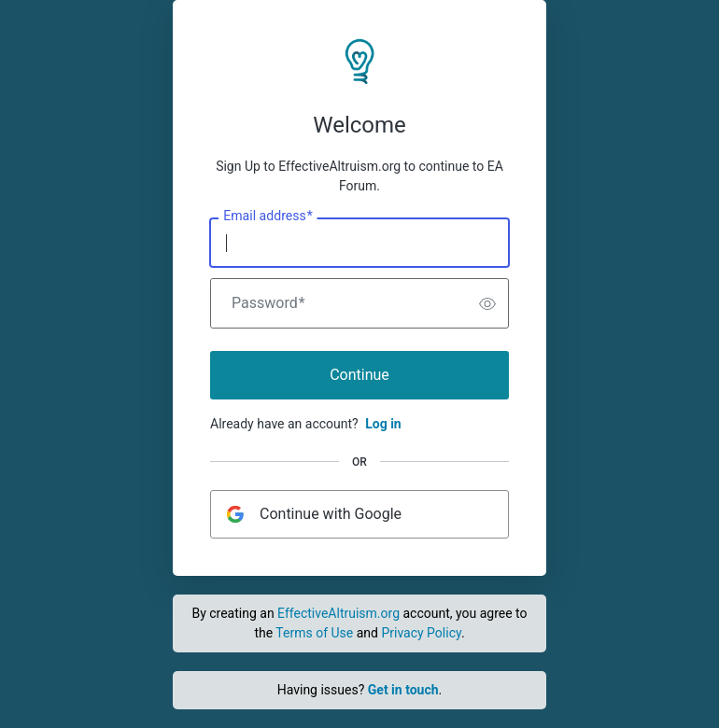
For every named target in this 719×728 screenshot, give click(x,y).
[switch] (487, 303)
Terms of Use (314, 633)
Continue (359, 375)
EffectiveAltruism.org (338, 613)
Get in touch (403, 690)
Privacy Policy (421, 633)
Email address (268, 217)
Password (268, 303)
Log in (383, 424)
